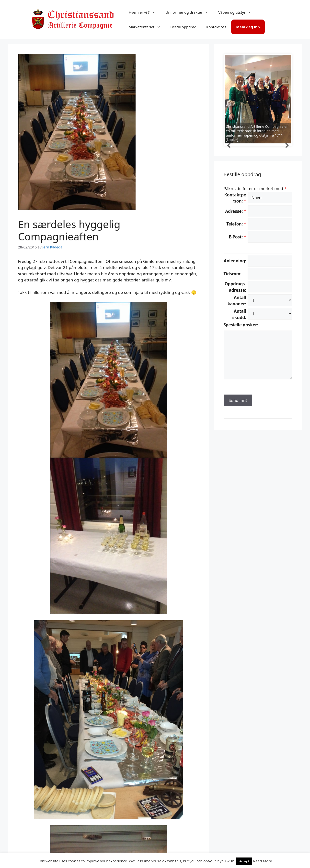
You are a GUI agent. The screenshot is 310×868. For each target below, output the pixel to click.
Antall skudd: (239, 314)
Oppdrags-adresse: (235, 287)
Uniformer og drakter (189, 12)
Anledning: (235, 261)
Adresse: (236, 211)
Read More (263, 861)
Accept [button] (244, 861)
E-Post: (237, 237)
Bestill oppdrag (183, 27)
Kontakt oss (216, 27)
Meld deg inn (248, 27)
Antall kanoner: (237, 301)
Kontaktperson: (235, 198)
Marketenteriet (147, 27)
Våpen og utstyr (237, 12)
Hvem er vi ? (145, 12)
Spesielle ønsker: (241, 325)
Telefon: (236, 224)
